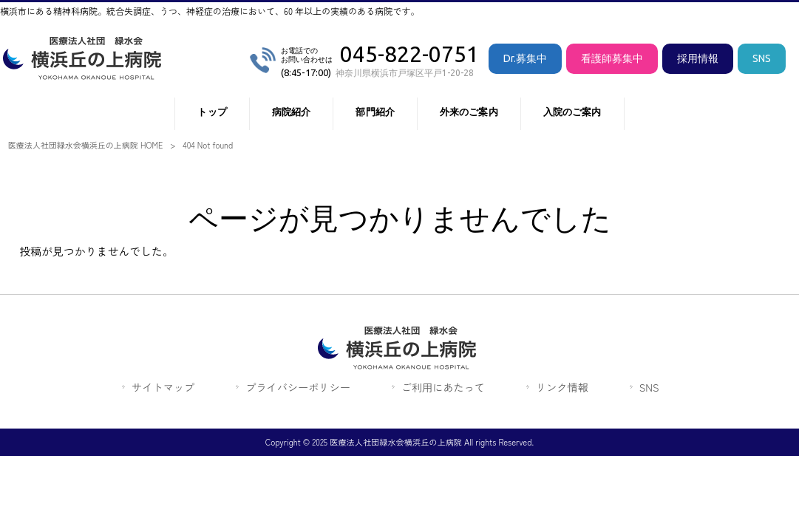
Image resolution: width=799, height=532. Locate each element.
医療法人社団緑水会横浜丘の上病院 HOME (86, 145)
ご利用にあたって (443, 387)
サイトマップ (163, 387)
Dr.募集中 (525, 58)
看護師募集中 (612, 58)
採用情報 (698, 58)
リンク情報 (562, 387)
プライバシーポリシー (298, 387)
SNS (762, 58)
